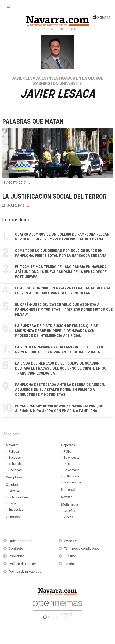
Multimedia (70, 505)
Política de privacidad (25, 572)
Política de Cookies (23, 564)
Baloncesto (71, 458)
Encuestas (16, 510)
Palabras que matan (33, 122)
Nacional (68, 490)
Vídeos (68, 517)
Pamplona (14, 477)
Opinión (12, 485)
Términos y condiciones (82, 549)
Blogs (12, 503)
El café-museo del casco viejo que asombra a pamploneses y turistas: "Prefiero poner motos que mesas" (64, 310)
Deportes (68, 445)
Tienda (69, 564)
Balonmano (71, 470)
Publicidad (17, 556)
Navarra (12, 445)
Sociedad (15, 470)
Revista (67, 497)
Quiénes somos (20, 541)
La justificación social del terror (54, 197)
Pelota (68, 464)
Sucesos (15, 458)
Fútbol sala (71, 476)
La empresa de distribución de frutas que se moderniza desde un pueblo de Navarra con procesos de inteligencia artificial (57, 331)
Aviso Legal (73, 541)
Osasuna (13, 517)
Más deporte (72, 482)
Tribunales (16, 464)
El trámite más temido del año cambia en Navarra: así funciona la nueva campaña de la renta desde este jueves (61, 272)
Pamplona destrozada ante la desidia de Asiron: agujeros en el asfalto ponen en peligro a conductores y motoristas (60, 390)
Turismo (70, 556)
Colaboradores (19, 497)
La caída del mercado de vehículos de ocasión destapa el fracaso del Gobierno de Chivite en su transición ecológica (61, 369)
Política (14, 451)
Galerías (69, 511)
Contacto (16, 549)
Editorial (14, 491)
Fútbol (68, 451)
